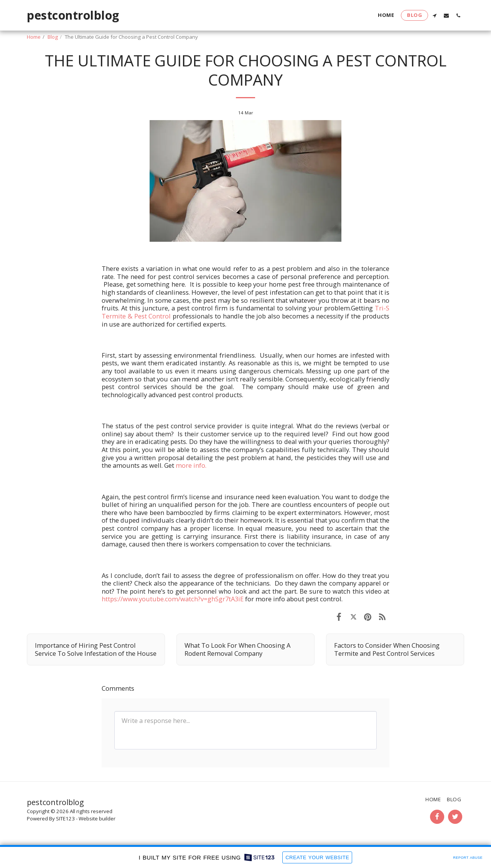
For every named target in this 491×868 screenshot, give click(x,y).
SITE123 (65, 818)
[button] (434, 15)
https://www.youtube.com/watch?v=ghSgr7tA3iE (173, 599)
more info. (191, 465)
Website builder (97, 818)
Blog (53, 37)
